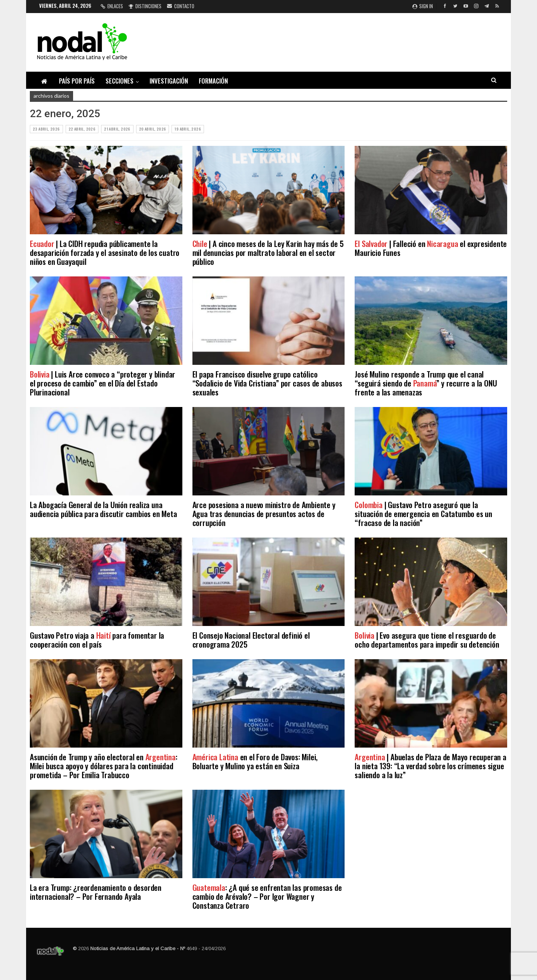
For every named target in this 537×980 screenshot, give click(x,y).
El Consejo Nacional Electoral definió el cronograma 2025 (251, 640)
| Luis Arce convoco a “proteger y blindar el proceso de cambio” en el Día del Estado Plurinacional (103, 383)
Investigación (169, 81)
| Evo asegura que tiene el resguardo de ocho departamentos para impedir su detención (427, 640)
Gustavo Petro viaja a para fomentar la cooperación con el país (97, 640)
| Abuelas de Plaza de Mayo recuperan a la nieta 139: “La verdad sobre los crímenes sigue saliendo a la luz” (430, 766)
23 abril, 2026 (46, 129)
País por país (77, 81)
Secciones (120, 81)
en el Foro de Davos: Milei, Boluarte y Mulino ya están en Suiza (255, 761)
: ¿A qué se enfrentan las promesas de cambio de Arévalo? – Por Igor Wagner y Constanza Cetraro (267, 896)
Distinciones (145, 6)
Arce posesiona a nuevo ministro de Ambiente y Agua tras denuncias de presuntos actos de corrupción (264, 514)
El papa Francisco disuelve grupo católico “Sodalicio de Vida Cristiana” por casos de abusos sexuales (267, 383)
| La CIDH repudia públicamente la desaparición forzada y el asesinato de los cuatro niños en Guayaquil (105, 252)
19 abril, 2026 (188, 129)
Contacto (181, 6)
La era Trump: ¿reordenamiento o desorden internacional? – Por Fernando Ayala (96, 892)
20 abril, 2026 (153, 129)
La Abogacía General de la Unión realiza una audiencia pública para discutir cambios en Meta (103, 509)
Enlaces (112, 6)
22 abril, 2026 (82, 129)
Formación (213, 81)
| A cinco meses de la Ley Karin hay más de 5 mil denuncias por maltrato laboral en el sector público (268, 252)
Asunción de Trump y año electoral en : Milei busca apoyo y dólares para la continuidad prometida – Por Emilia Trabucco (104, 766)
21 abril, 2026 (117, 129)
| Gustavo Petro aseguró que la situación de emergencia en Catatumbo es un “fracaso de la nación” (423, 514)
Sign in (423, 6)
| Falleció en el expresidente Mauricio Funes (431, 248)
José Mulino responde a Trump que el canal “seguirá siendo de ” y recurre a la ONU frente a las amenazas (426, 383)
